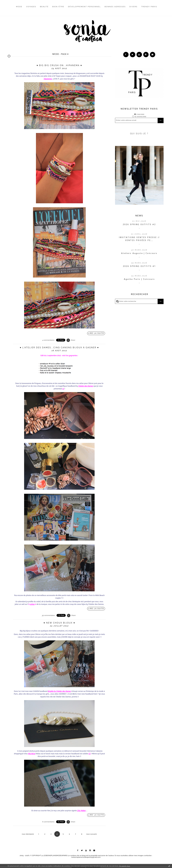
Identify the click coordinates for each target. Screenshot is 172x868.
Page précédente (28, 834)
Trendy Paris (149, 7)
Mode (19, 7)
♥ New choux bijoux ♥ (59, 623)
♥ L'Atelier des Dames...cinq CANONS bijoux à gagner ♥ (59, 348)
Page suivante (92, 834)
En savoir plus (125, 866)
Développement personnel (84, 7)
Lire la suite (96, 333)
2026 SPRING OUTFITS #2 (139, 226)
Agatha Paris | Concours (139, 280)
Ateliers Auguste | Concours (139, 254)
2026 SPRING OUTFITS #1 (139, 267)
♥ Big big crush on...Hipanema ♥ (59, 65)
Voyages (31, 7)
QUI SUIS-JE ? (139, 135)
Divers (134, 7)
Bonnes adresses (115, 7)
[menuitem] (19, 9)
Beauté (44, 7)
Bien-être (58, 7)
